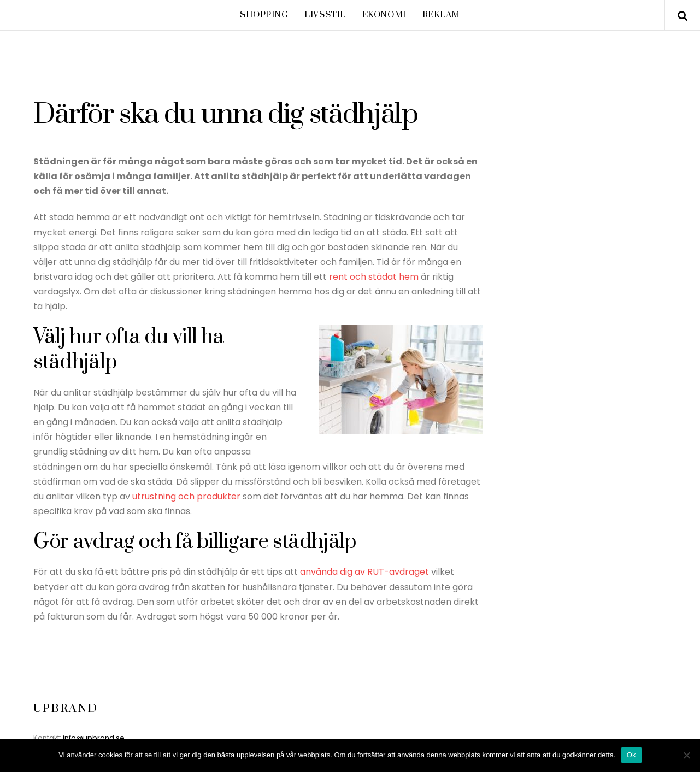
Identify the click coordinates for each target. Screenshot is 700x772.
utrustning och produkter (186, 496)
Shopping (264, 15)
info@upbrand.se (94, 738)
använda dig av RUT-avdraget (364, 572)
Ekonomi (384, 15)
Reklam (441, 15)
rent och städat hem (374, 277)
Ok (631, 755)
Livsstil (325, 15)
